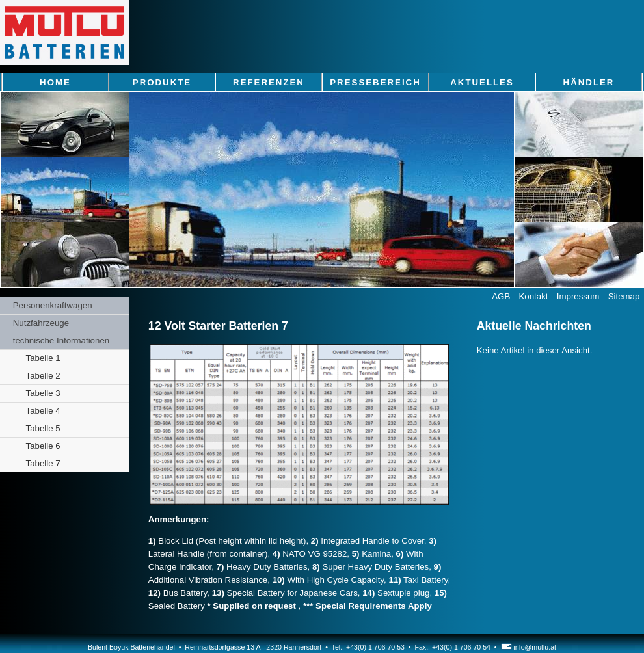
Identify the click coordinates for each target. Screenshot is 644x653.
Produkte (162, 82)
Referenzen (269, 82)
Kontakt (534, 296)
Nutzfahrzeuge (41, 323)
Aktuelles (482, 82)
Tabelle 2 (43, 376)
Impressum (578, 296)
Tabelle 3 (43, 393)
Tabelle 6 (43, 446)
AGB (501, 296)
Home (55, 82)
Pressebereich (375, 82)
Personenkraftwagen (53, 305)
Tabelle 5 (43, 428)
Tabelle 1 (43, 358)
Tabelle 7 (43, 463)
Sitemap (624, 296)
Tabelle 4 (43, 411)
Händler (589, 82)
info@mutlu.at (528, 647)
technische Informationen (61, 340)
